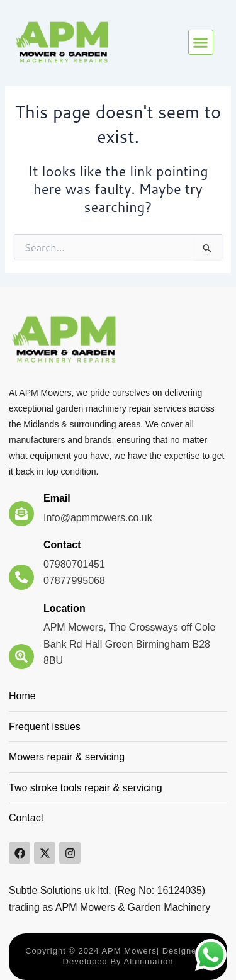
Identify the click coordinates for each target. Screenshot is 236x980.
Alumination (148, 961)
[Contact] (21, 577)
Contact (62, 545)
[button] (201, 42)
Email (57, 498)
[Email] (21, 514)
